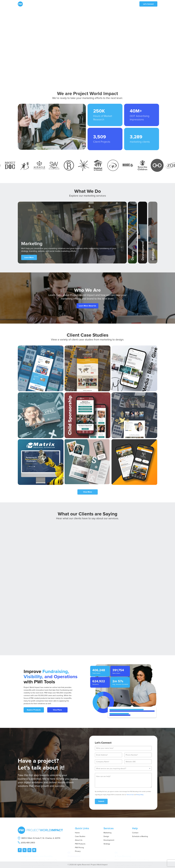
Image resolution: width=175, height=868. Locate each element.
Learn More (29, 257)
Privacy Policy (140, 795)
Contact (135, 833)
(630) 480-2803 (28, 843)
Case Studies (80, 836)
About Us (79, 840)
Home (77, 833)
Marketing (107, 833)
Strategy (107, 844)
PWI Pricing (79, 848)
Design (106, 836)
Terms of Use (130, 795)
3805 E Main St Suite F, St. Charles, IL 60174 (41, 838)
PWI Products (80, 844)
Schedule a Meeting (140, 836)
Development (109, 840)
